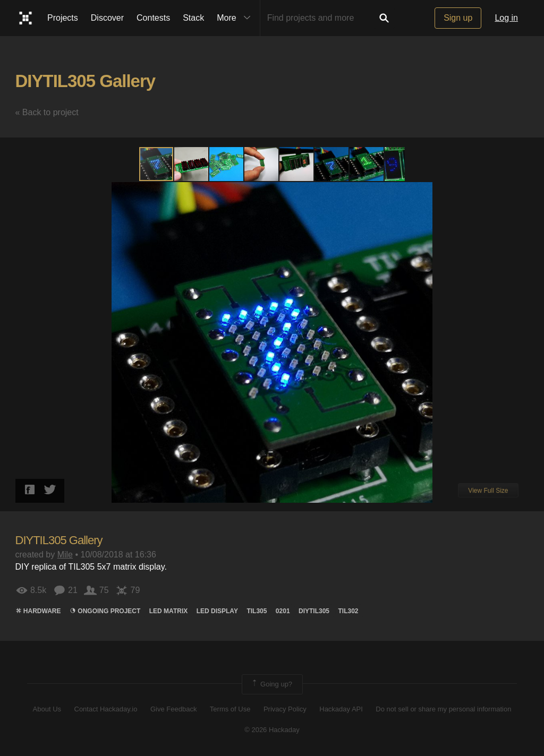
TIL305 (257, 611)
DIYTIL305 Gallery (86, 81)
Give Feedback (173, 709)
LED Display (217, 611)
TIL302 (348, 611)
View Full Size (488, 491)
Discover (107, 18)
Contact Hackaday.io (106, 709)
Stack (193, 18)
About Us (47, 709)
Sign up (458, 18)
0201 (283, 611)
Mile (65, 555)
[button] (192, 164)
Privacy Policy (285, 709)
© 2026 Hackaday (272, 730)
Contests (153, 18)
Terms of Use (230, 709)
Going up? (271, 684)
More (236, 18)
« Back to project (47, 112)
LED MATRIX (168, 611)
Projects (63, 18)
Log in (506, 18)
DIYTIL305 (314, 611)
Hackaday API (341, 709)
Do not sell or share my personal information (443, 709)
